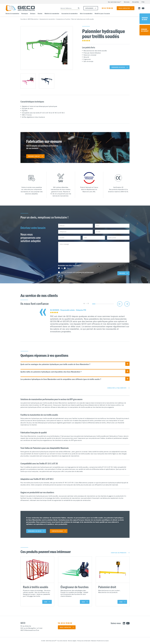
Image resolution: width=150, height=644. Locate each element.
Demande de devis (145, 19)
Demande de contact (145, 30)
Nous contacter (124, 8)
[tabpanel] (90, 321)
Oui (62, 268)
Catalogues (89, 8)
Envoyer (122, 273)
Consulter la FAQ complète (117, 388)
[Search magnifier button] (78, 8)
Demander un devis (118, 67)
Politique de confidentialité (84, 641)
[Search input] (68, 8)
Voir (46, 602)
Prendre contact (34, 156)
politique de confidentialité (85, 272)
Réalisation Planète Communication (100, 641)
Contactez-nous (57, 531)
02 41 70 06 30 (107, 8)
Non (68, 268)
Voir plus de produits (119, 553)
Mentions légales (72, 641)
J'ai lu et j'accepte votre (77, 272)
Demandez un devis (35, 531)
